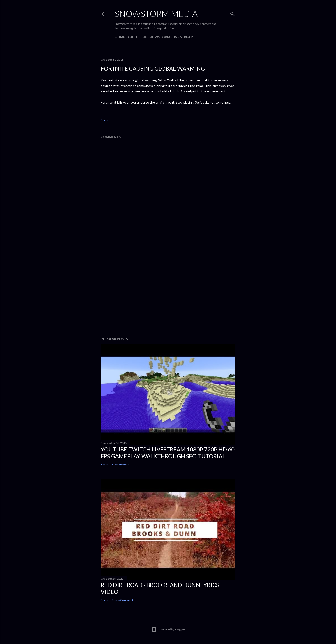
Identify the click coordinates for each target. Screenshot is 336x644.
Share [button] (105, 120)
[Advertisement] (168, 292)
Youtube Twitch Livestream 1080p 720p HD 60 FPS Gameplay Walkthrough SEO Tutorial (168, 453)
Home (120, 37)
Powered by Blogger (168, 630)
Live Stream (183, 37)
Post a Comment (122, 600)
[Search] (232, 13)
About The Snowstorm (149, 37)
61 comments (120, 464)
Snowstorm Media (156, 14)
